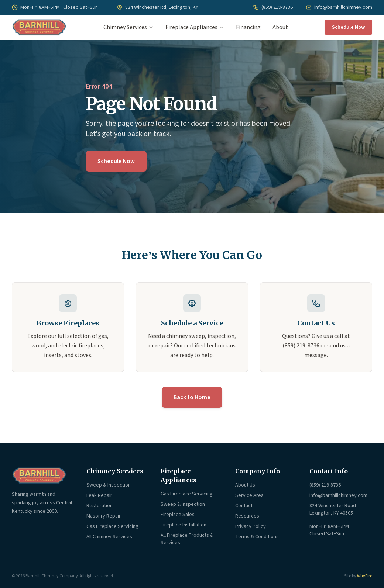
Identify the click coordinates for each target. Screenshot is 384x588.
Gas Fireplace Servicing (112, 526)
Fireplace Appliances (195, 27)
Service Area (249, 495)
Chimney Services (128, 27)
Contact (244, 506)
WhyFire (365, 576)
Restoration (100, 506)
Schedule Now (348, 27)
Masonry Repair (104, 516)
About (280, 27)
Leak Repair (99, 495)
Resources (247, 516)
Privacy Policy (251, 526)
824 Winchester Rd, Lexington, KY (157, 7)
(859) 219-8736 (273, 7)
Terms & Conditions (257, 537)
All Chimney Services (109, 537)
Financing (248, 27)
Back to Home (192, 397)
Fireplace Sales (178, 515)
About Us (245, 485)
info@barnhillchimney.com (339, 7)
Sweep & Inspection (109, 485)
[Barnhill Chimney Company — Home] (39, 27)
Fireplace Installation (184, 525)
